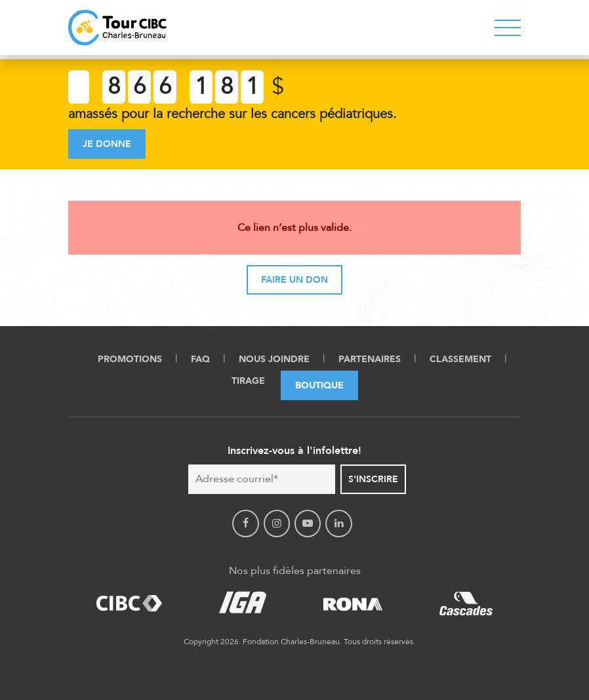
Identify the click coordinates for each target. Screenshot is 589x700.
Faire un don (294, 280)
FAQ (200, 359)
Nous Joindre (274, 359)
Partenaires (370, 359)
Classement (460, 359)
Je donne (107, 144)
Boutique (319, 385)
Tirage (248, 381)
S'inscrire (373, 479)
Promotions (130, 359)
